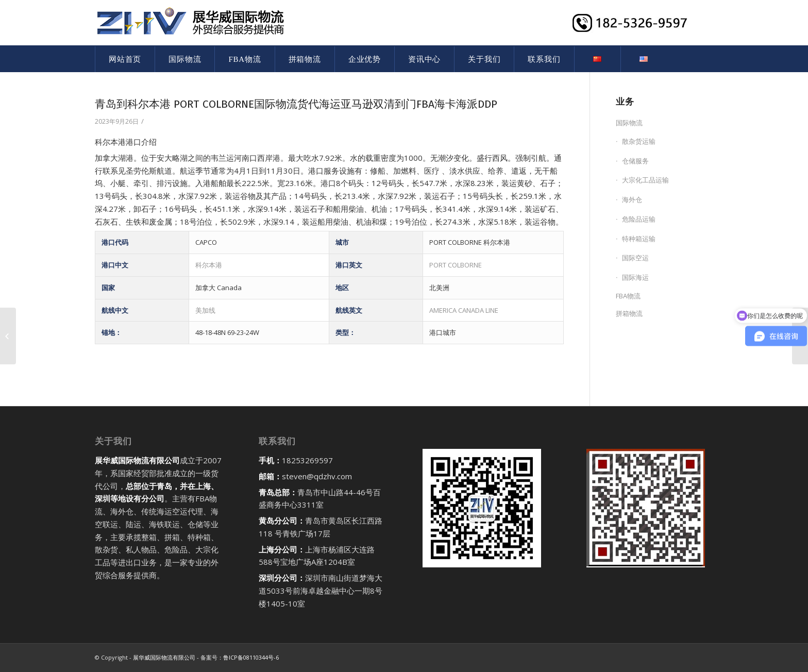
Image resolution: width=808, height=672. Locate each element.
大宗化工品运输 (645, 180)
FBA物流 (628, 296)
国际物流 (629, 123)
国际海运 (635, 277)
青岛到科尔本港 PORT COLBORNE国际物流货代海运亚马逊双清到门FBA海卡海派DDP (296, 104)
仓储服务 (635, 161)
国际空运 (635, 258)
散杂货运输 (639, 141)
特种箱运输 (639, 239)
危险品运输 (639, 219)
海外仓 (632, 199)
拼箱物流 (629, 313)
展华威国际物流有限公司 (164, 657)
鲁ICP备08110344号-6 (251, 657)
